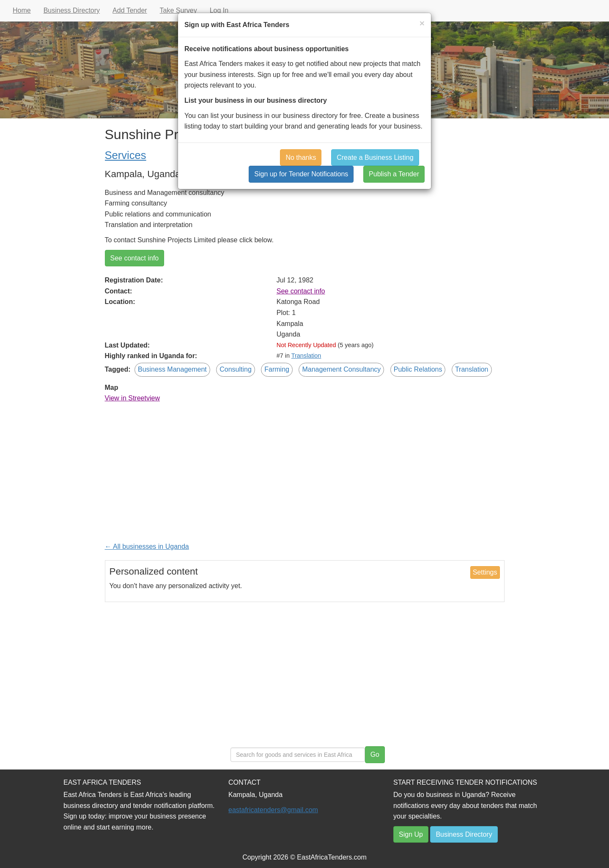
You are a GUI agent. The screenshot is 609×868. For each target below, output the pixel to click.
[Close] (422, 23)
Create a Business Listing (375, 157)
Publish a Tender (394, 174)
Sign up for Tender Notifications (301, 174)
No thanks (301, 157)
